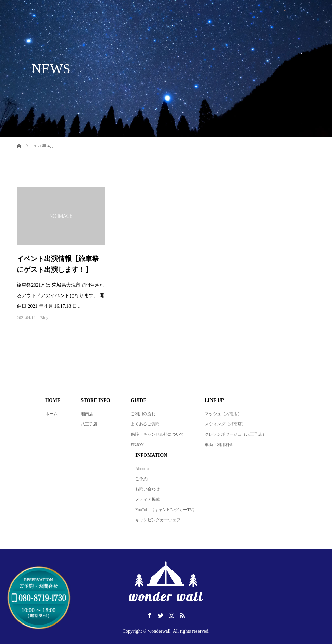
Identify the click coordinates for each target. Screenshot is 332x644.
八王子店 (89, 424)
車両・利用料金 (219, 445)
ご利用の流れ (143, 414)
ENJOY (137, 445)
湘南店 (87, 414)
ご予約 (141, 479)
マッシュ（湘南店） (223, 414)
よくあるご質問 (145, 424)
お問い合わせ (148, 489)
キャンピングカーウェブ (158, 520)
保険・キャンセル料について (157, 434)
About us (143, 469)
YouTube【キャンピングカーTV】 (166, 510)
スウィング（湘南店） (225, 424)
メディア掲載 (148, 499)
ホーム (51, 414)
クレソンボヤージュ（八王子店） (235, 434)
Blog (44, 318)
